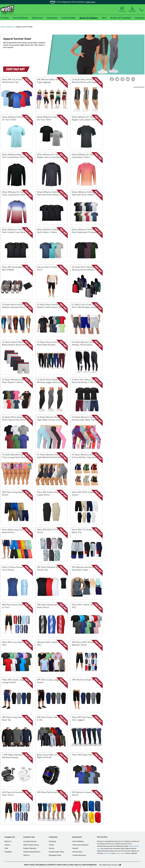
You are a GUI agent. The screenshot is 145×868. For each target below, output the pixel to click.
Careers (7, 845)
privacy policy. (120, 853)
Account (132, 9)
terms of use (108, 853)
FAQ (6, 848)
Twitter (52, 845)
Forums (122, 9)
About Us (8, 841)
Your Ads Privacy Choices (108, 865)
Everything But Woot (56, 852)
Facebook (52, 841)
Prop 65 (75, 848)
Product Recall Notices (32, 852)
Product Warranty (30, 848)
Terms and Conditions (80, 845)
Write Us (27, 855)
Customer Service (30, 841)
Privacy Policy (77, 852)
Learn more (90, 2)
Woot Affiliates (78, 841)
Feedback (8, 852)
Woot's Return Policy (31, 845)
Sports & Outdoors (7, 27)
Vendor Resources (79, 855)
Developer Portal (55, 855)
